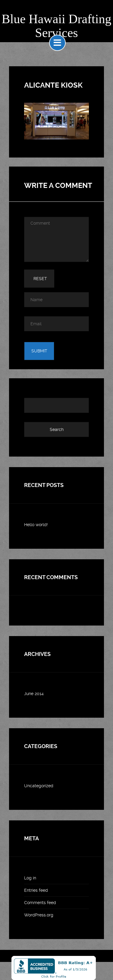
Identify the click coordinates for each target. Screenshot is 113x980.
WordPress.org (39, 915)
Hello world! (36, 525)
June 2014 (34, 694)
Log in (30, 878)
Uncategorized (39, 786)
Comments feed (40, 903)
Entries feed (36, 890)
